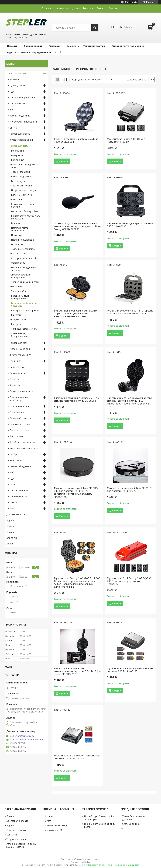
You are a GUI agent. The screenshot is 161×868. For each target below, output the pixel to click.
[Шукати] (95, 28)
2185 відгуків (131, 2)
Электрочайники (20, 291)
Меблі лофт (18, 151)
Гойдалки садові (18, 496)
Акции (10, 544)
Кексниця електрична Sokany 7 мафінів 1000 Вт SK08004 (76, 140)
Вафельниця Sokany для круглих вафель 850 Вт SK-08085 (130, 225)
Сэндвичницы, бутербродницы (20, 335)
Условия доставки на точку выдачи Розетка (21, 845)
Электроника (17, 436)
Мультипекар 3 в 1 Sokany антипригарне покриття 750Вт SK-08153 (77, 757)
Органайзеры (18, 263)
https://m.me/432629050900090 (26, 740)
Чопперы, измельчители (24, 329)
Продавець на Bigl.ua (81, 862)
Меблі (13, 472)
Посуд (13, 484)
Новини (10, 526)
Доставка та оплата (17, 821)
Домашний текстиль (21, 418)
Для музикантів (18, 373)
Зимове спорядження (34, 52)
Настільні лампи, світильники (20, 229)
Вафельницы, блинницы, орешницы (24, 304)
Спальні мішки (33, 46)
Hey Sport (15, 454)
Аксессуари (16, 460)
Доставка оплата (16, 514)
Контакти (12, 538)
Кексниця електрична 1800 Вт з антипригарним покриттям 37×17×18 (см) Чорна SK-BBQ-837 (78, 671)
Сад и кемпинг (17, 412)
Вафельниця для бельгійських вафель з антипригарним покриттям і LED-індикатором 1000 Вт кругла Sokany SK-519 (130, 402)
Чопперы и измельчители (25, 282)
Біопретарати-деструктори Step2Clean (26, 217)
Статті (48, 821)
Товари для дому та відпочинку (20, 399)
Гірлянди (16, 223)
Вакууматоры (18, 320)
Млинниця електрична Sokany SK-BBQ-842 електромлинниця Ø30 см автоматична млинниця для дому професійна (76, 492)
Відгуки (10, 520)
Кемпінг (71, 46)
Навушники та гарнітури (24, 190)
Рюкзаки (54, 46)
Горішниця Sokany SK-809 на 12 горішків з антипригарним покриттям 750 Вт (130, 312)
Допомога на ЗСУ (54, 830)
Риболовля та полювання (128, 46)
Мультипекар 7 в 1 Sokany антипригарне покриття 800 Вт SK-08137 (130, 670)
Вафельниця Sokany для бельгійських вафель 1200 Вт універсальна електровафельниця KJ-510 (75, 313)
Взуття (13, 110)
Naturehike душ (18, 367)
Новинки (14, 79)
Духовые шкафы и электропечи (21, 276)
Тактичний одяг (18, 104)
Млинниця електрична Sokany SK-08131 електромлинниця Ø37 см (130, 489)
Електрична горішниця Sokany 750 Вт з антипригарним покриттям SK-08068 (76, 399)
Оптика (14, 128)
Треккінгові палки (19, 490)
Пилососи (16, 235)
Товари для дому (19, 146)
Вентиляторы (19, 253)
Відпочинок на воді (20, 349)
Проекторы (17, 244)
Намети (12, 46)
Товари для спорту (20, 134)
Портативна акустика (21, 391)
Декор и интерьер (19, 430)
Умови (113, 8)
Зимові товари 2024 (20, 355)
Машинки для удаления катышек (24, 269)
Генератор (17, 155)
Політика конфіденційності (127, 865)
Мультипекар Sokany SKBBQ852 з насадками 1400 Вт (126, 140)
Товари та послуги (16, 73)
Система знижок (131, 824)
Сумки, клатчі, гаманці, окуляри (23, 205)
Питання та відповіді (56, 825)
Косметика (15, 385)
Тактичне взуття (94, 46)
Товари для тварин (21, 186)
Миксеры (16, 315)
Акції (58, 52)
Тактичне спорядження (22, 98)
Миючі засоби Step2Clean (25, 211)
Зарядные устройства (23, 249)
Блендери (16, 324)
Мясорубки (17, 287)
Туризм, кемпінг (18, 85)
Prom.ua (96, 859)
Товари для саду (18, 343)
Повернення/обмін (16, 830)
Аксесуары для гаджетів (24, 258)
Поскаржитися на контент (100, 865)
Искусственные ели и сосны (25, 448)
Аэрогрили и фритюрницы (25, 310)
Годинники (15, 361)
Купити (64, 161)
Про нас (11, 532)
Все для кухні (18, 181)
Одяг (10, 52)
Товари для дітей (20, 172)
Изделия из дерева (20, 406)
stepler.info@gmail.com (22, 736)
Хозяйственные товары (22, 442)
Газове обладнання (20, 466)
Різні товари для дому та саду (25, 166)
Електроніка (18, 160)
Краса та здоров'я (21, 176)
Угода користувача (17, 839)
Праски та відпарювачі (23, 240)
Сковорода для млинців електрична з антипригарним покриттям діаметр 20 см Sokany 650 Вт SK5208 (77, 226)
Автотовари (18, 199)
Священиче (16, 379)
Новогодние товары (21, 424)
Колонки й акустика (22, 195)
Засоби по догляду (20, 116)
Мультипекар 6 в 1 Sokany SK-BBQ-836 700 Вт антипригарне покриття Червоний (129, 581)
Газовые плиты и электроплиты (20, 297)
